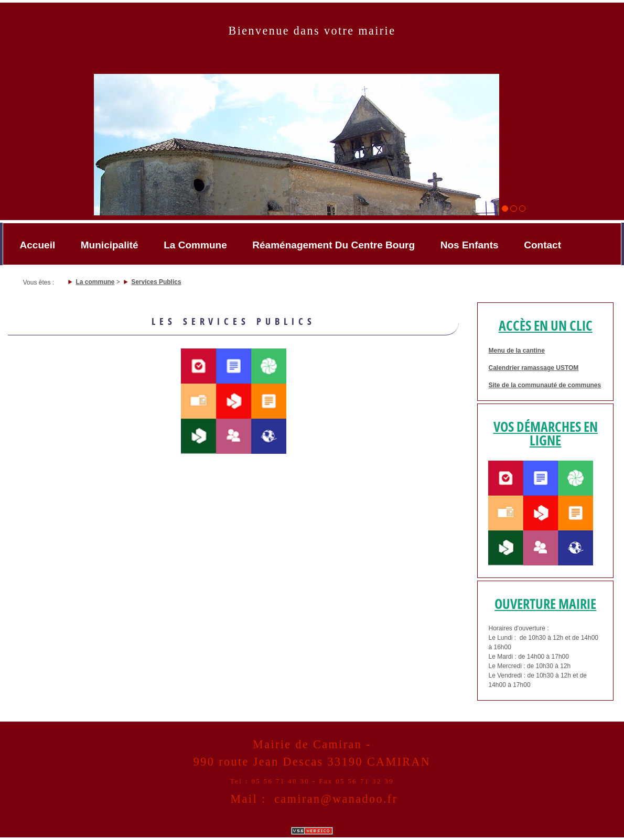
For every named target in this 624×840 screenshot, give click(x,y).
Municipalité (110, 245)
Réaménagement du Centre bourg (333, 245)
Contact (542, 245)
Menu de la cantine (516, 351)
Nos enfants (470, 245)
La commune (195, 245)
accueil (38, 245)
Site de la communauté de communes (545, 385)
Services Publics (156, 282)
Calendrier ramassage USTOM (533, 368)
